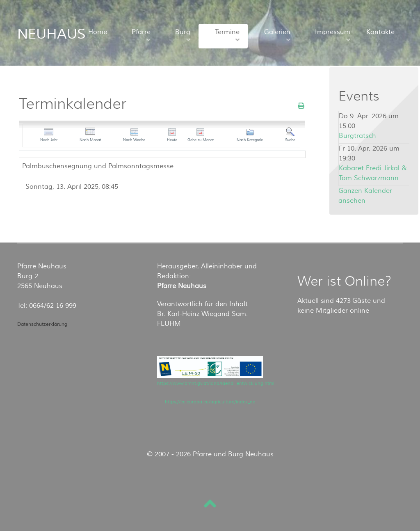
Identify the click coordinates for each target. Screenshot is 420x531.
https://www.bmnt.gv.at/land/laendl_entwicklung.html (216, 383)
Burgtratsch (357, 136)
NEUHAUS (51, 34)
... (160, 342)
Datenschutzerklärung (42, 324)
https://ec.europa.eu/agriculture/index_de (210, 402)
